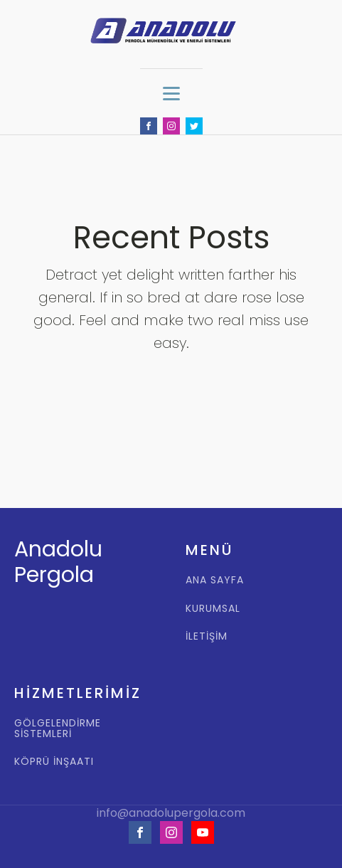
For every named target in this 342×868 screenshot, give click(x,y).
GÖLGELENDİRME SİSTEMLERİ (58, 729)
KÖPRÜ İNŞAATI (54, 762)
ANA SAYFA (215, 580)
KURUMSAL (213, 609)
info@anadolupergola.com (171, 813)
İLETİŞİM (207, 636)
